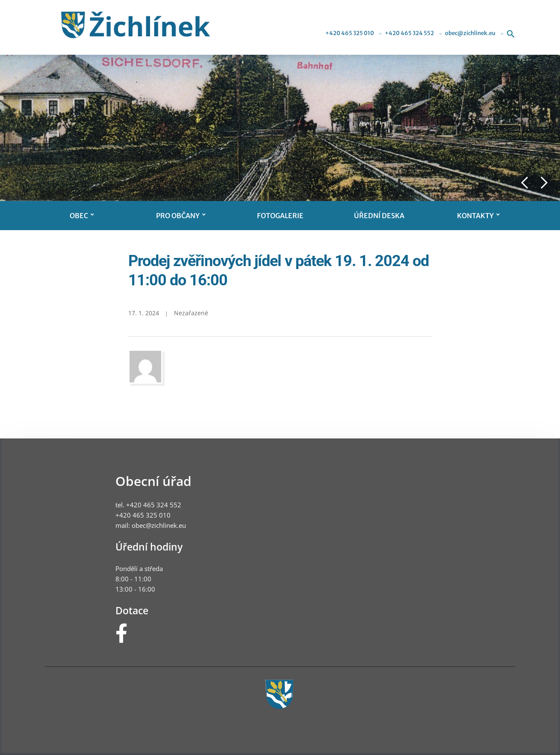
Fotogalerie (280, 216)
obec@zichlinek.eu (470, 33)
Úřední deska (379, 216)
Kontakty (475, 216)
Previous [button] (524, 183)
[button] (511, 33)
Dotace (132, 611)
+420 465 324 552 (409, 33)
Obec (79, 216)
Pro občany (178, 216)
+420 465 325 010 (350, 33)
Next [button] (544, 183)
